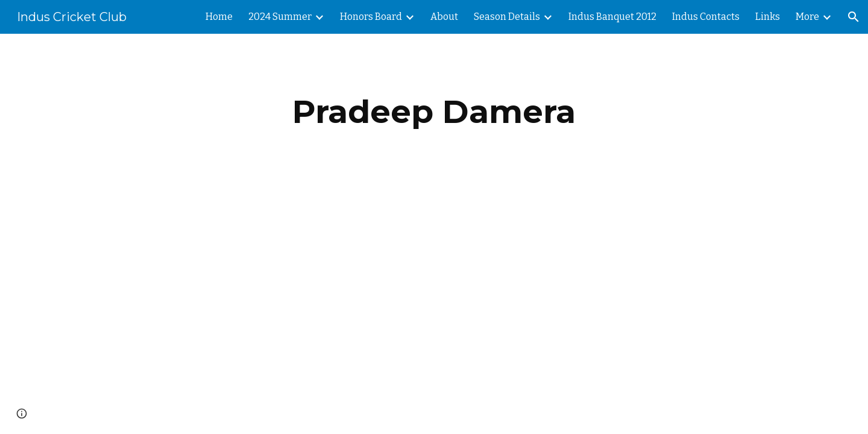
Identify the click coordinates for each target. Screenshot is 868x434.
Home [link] (219, 17)
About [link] (444, 17)
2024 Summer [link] (280, 17)
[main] (434, 112)
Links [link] (768, 17)
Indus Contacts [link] (706, 17)
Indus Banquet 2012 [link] (612, 17)
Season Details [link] (507, 17)
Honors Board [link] (371, 17)
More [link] (807, 17)
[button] (854, 17)
